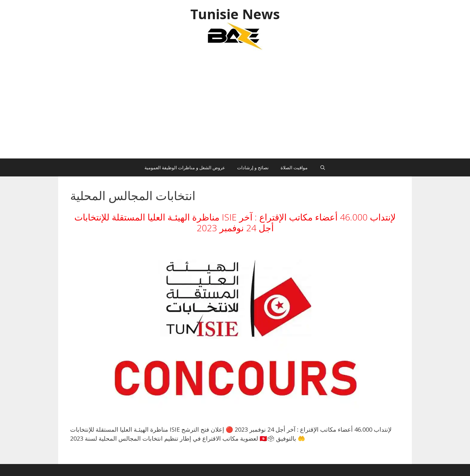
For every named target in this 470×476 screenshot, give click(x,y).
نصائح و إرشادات (253, 167)
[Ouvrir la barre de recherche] (322, 167)
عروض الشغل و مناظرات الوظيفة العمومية (185, 167)
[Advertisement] (235, 108)
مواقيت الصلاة (294, 167)
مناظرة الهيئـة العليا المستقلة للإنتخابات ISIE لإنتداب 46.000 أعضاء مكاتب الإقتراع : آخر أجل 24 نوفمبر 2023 (235, 222)
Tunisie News (235, 14)
